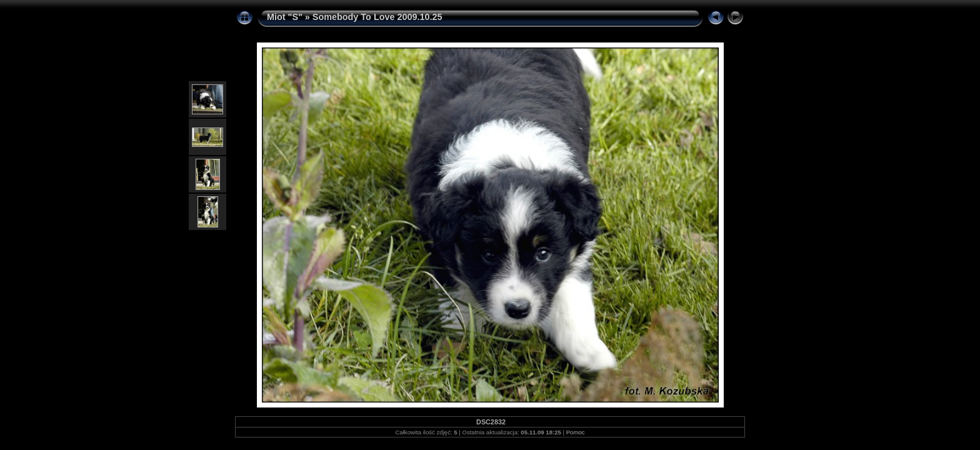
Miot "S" (285, 17)
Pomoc (576, 432)
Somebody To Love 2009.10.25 (377, 17)
